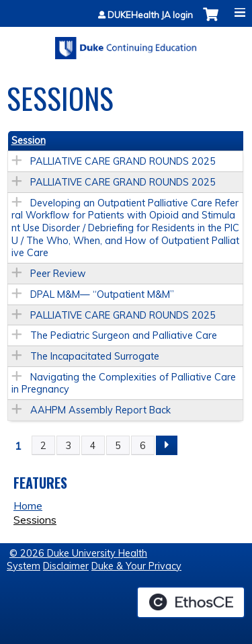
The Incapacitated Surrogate (95, 356)
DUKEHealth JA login (150, 15)
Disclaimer (66, 566)
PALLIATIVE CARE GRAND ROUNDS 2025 (123, 161)
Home (28, 506)
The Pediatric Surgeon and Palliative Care (124, 335)
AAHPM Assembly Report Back (100, 410)
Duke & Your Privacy (136, 566)
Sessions (35, 520)
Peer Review (58, 274)
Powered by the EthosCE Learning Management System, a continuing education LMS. (191, 602)
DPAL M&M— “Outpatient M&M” (102, 294)
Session (29, 140)
